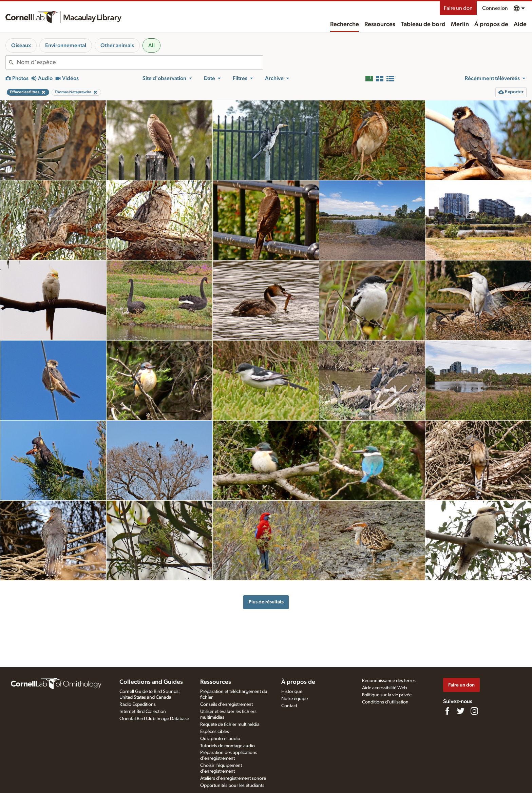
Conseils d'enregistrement (226, 704)
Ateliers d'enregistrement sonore (233, 778)
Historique (292, 692)
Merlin (460, 24)
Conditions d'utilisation (385, 702)
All (151, 45)
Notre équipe (294, 699)
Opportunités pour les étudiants (232, 786)
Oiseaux (21, 45)
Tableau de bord (423, 24)
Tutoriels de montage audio (227, 746)
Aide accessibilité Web (384, 688)
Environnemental (66, 45)
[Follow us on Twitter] (461, 711)
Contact (289, 706)
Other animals (117, 45)
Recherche (345, 24)
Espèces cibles (215, 732)
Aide (520, 24)
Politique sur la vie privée (387, 695)
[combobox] (140, 62)
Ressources (380, 24)
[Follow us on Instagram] (474, 711)
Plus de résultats (266, 602)
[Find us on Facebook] (447, 711)
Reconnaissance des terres (389, 681)
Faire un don (458, 8)
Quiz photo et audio (220, 739)
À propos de (491, 24)
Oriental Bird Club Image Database (154, 719)
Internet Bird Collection (143, 712)
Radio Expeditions (138, 704)
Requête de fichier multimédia (230, 724)
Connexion (495, 8)
